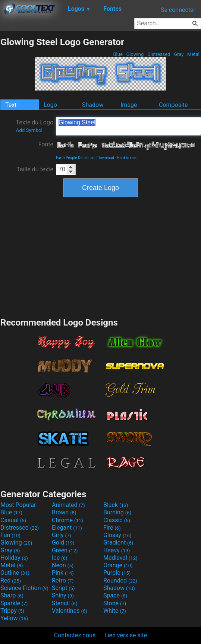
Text (11, 105)
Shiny (63, 595)
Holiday (14, 558)
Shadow (93, 105)
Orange (118, 565)
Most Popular (18, 505)
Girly (62, 535)
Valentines (70, 611)
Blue (118, 54)
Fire (112, 528)
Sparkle (14, 603)
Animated (68, 505)
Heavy (117, 550)
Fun (10, 535)
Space (115, 595)
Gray (179, 54)
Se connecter (178, 10)
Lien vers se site (126, 635)
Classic (117, 520)
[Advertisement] (101, 256)
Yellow (14, 618)
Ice (59, 558)
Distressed (159, 54)
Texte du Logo (34, 126)
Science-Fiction (24, 588)
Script (63, 588)
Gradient (118, 543)
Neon (63, 565)
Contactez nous (75, 635)
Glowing (135, 54)
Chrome (67, 520)
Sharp (12, 595)
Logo (50, 105)
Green (65, 550)
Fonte (46, 144)
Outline (15, 573)
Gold (63, 543)
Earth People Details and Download (85, 158)
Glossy (117, 535)
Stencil (65, 603)
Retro (63, 580)
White (115, 611)
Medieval (120, 558)
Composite (173, 105)
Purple (117, 573)
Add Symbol (29, 130)
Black (116, 505)
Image (129, 105)
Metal (193, 54)
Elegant (67, 528)
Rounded (120, 580)
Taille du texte (35, 169)
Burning (117, 512)
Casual (13, 520)
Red (11, 580)
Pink (63, 573)
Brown (64, 512)
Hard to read (127, 158)
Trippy (12, 611)
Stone (115, 603)
